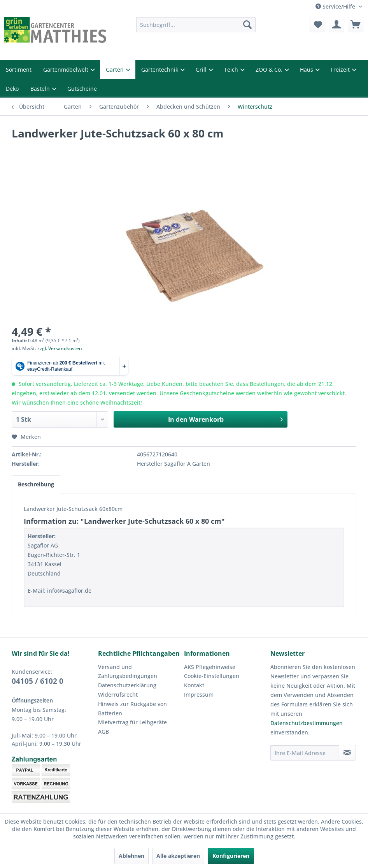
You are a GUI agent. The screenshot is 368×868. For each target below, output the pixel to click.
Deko (12, 87)
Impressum (197, 684)
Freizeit (326, 69)
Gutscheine (80, 87)
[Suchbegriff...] (196, 25)
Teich (219, 69)
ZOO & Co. (257, 69)
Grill (190, 69)
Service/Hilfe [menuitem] (337, 6)
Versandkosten (167, 812)
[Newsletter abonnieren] (347, 743)
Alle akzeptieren (178, 856)
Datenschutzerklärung (124, 675)
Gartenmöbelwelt (62, 69)
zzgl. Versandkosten (56, 345)
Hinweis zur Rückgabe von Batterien (130, 698)
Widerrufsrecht (116, 684)
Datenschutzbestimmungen (303, 713)
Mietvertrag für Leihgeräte (129, 712)
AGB (104, 721)
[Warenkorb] (356, 25)
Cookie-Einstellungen (210, 666)
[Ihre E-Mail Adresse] (305, 743)
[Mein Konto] (336, 25)
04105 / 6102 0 (36, 670)
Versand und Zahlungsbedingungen (125, 661)
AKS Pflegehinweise (209, 657)
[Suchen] (247, 25)
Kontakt (193, 675)
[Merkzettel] (317, 25)
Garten (109, 69)
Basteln (40, 87)
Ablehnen (133, 856)
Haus (294, 69)
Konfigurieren (229, 856)
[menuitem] (196, 25)
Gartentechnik (151, 69)
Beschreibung (36, 477)
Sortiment (18, 69)
